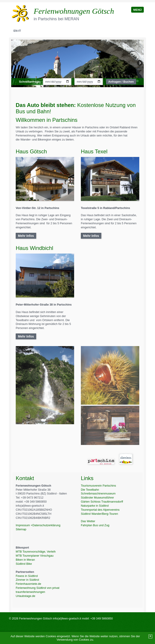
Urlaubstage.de (25, 596)
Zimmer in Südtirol (27, 580)
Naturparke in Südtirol (95, 506)
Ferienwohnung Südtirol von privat (38, 588)
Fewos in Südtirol (27, 576)
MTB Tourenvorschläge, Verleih (36, 552)
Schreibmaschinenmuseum (98, 493)
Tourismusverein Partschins (98, 486)
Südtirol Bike (24, 564)
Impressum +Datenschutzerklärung (38, 525)
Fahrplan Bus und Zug (95, 525)
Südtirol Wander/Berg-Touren (99, 514)
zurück (15, 63)
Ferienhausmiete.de (28, 584)
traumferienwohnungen (30, 592)
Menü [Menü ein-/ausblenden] (137, 10)
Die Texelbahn (90, 490)
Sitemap (21, 529)
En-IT (17, 31)
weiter (139, 63)
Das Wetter (88, 521)
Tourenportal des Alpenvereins (100, 510)
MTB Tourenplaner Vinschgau (35, 556)
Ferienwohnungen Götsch (74, 11)
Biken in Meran (25, 560)
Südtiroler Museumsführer (97, 498)
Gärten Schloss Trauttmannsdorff (102, 502)
